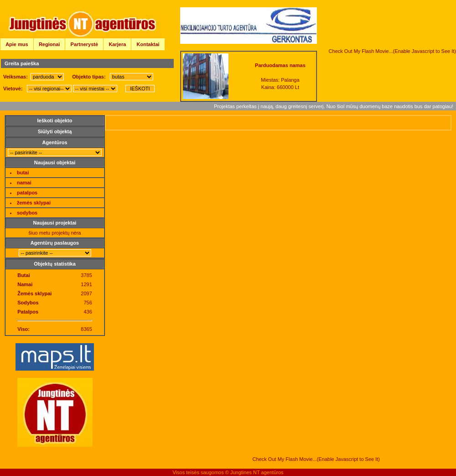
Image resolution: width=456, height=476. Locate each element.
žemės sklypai (34, 203)
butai (23, 173)
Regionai (49, 44)
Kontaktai (148, 44)
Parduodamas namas (280, 65)
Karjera (117, 44)
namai (24, 183)
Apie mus (17, 44)
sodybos (27, 213)
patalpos (27, 193)
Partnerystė (85, 44)
